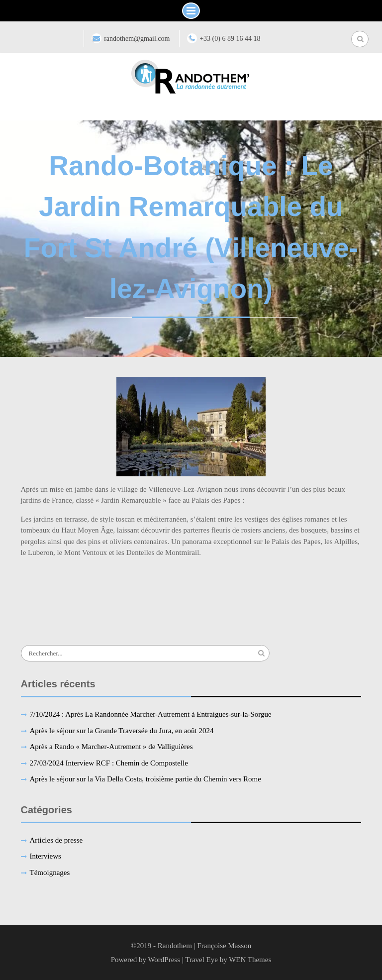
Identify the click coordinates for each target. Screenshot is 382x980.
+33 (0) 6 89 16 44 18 (230, 39)
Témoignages (50, 872)
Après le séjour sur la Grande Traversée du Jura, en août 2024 (122, 731)
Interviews (46, 856)
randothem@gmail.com (137, 39)
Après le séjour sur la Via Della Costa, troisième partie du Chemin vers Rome (145, 779)
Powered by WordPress (145, 960)
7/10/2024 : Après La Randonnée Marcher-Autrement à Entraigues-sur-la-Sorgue (151, 714)
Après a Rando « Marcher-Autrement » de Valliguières (111, 747)
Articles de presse (56, 840)
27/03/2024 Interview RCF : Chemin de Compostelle (109, 763)
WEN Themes (250, 960)
